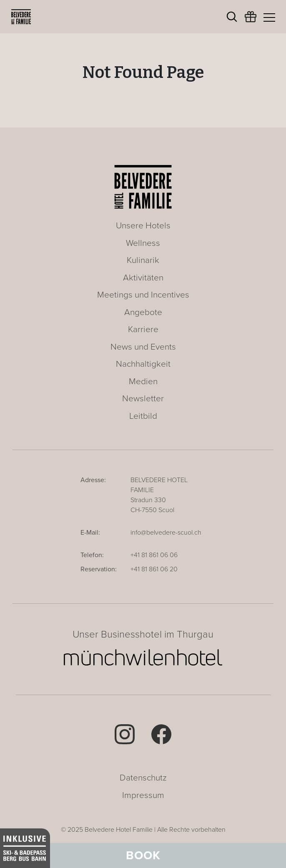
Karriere (143, 329)
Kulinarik (143, 260)
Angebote (143, 312)
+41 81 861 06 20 (154, 569)
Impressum (143, 795)
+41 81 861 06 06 (154, 555)
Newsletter (143, 399)
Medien (143, 381)
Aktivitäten (143, 278)
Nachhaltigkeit (143, 364)
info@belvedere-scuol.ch (166, 533)
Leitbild (143, 416)
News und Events (143, 347)
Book (143, 855)
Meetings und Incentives (143, 295)
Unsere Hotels (143, 226)
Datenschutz (143, 778)
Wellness (143, 243)
